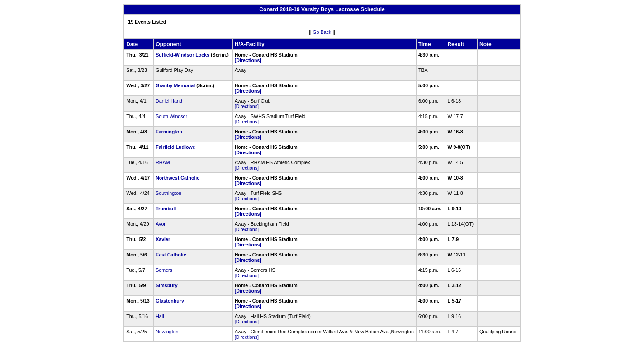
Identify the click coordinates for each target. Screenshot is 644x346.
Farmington (169, 132)
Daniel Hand (169, 101)
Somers (164, 270)
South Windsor (171, 116)
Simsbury (167, 285)
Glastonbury (170, 301)
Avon (161, 224)
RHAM (163, 162)
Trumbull (166, 209)
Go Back (322, 32)
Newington (167, 332)
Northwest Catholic (178, 178)
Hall (160, 316)
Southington (168, 193)
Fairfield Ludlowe (175, 147)
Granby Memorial (175, 85)
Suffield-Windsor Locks (182, 55)
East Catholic (171, 255)
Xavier (163, 239)
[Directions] (248, 60)
